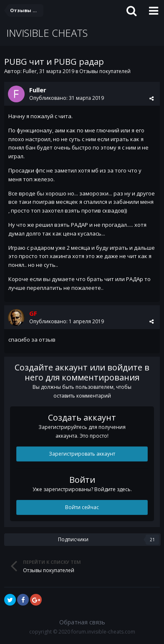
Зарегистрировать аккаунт (82, 454)
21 (152, 540)
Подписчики (73, 539)
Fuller (30, 71)
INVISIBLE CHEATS (47, 33)
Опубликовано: (67, 98)
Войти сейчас (82, 507)
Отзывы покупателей (105, 71)
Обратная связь (82, 622)
